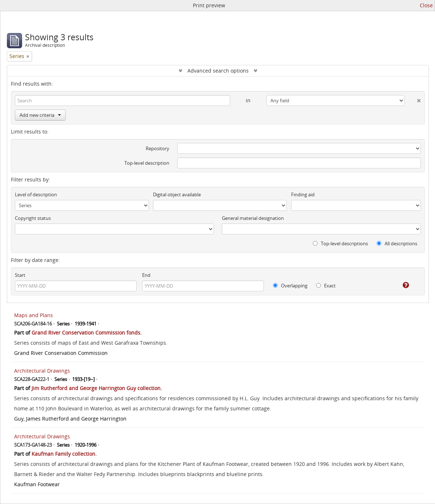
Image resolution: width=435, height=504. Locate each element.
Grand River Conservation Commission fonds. (87, 333)
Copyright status (33, 218)
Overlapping (290, 286)
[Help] (401, 285)
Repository (158, 148)
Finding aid (303, 194)
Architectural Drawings (42, 371)
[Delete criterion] (413, 99)
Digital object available (177, 194)
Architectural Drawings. (43, 436)
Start (20, 275)
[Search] (123, 101)
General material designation (253, 218)
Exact (326, 286)
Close (426, 5)
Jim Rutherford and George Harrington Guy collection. (97, 388)
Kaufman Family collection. (64, 454)
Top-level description (147, 163)
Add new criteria (40, 115)
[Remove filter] (28, 56)
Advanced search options (218, 71)
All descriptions (397, 243)
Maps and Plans (34, 315)
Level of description (36, 194)
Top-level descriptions (340, 243)
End (146, 275)
